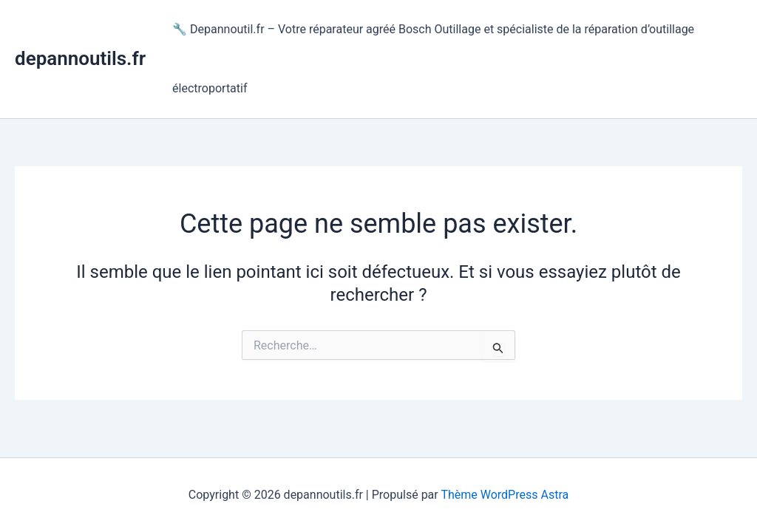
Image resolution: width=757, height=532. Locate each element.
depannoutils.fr (80, 58)
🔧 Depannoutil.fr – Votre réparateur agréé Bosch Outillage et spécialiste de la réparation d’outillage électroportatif (433, 59)
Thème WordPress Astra (505, 495)
